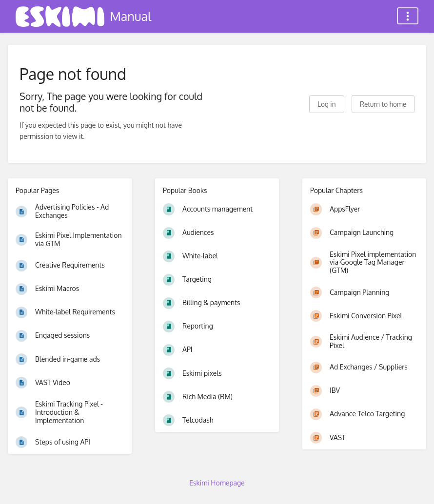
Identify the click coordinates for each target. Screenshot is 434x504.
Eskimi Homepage (217, 483)
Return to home (383, 104)
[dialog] (416, 485)
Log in (326, 104)
